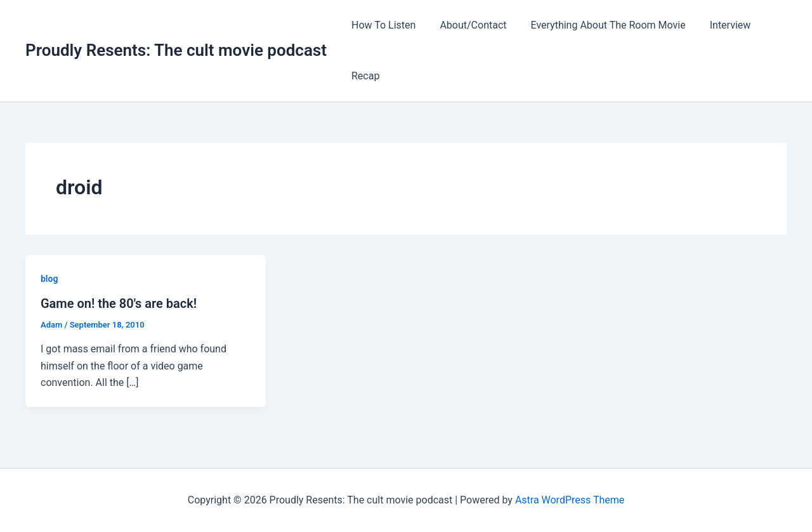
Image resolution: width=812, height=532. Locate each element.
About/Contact (467, 25)
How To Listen (382, 25)
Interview (717, 25)
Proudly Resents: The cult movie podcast (176, 50)
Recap (363, 76)
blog (49, 279)
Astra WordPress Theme (570, 500)
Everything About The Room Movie (599, 25)
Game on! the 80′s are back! (119, 303)
